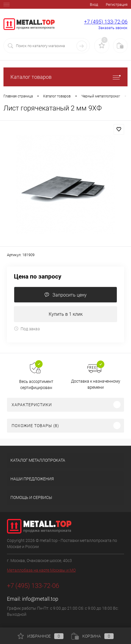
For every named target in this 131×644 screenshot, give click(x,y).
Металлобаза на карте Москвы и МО (41, 570)
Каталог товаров (65, 77)
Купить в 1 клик (66, 314)
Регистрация (117, 5)
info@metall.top (40, 599)
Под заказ (27, 329)
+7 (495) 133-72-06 (106, 22)
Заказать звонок (113, 28)
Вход (94, 5)
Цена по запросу (38, 277)
